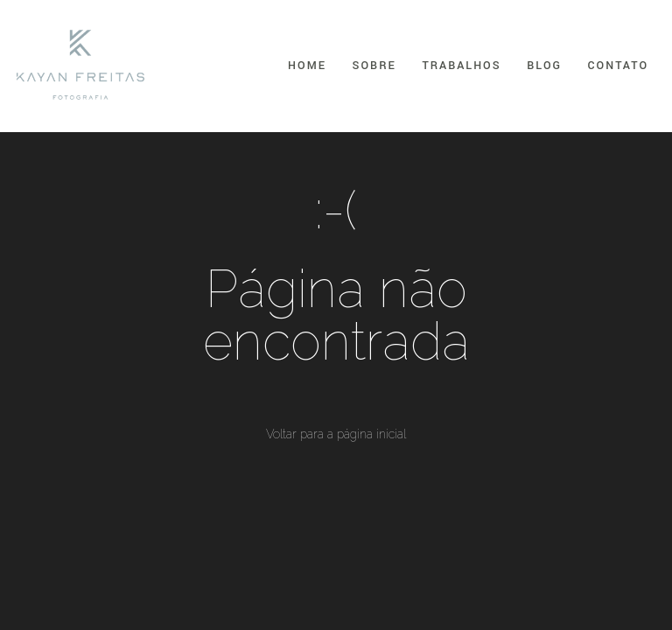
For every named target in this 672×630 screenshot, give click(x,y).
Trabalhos (461, 66)
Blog (544, 66)
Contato (618, 66)
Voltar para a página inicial (336, 434)
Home (307, 66)
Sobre (374, 66)
